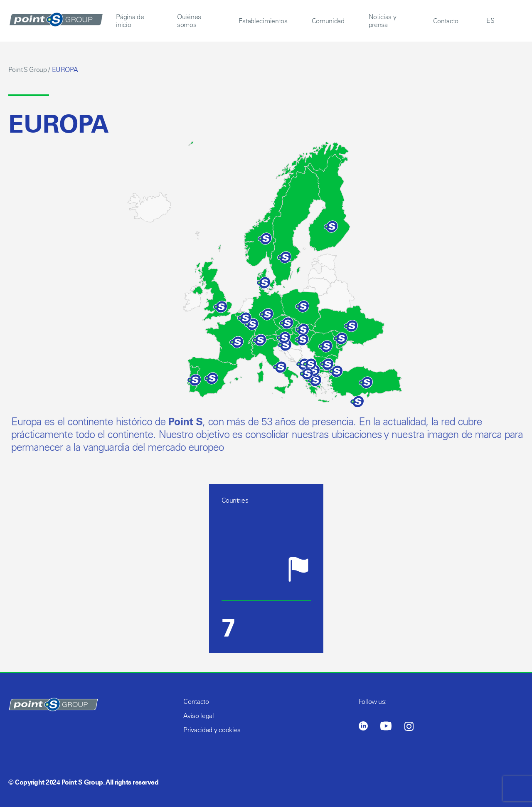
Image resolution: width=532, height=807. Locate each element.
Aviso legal (198, 716)
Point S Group (28, 69)
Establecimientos (263, 21)
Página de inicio (130, 21)
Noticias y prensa (383, 21)
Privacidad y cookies (212, 730)
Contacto (446, 21)
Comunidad (328, 21)
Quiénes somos (189, 21)
